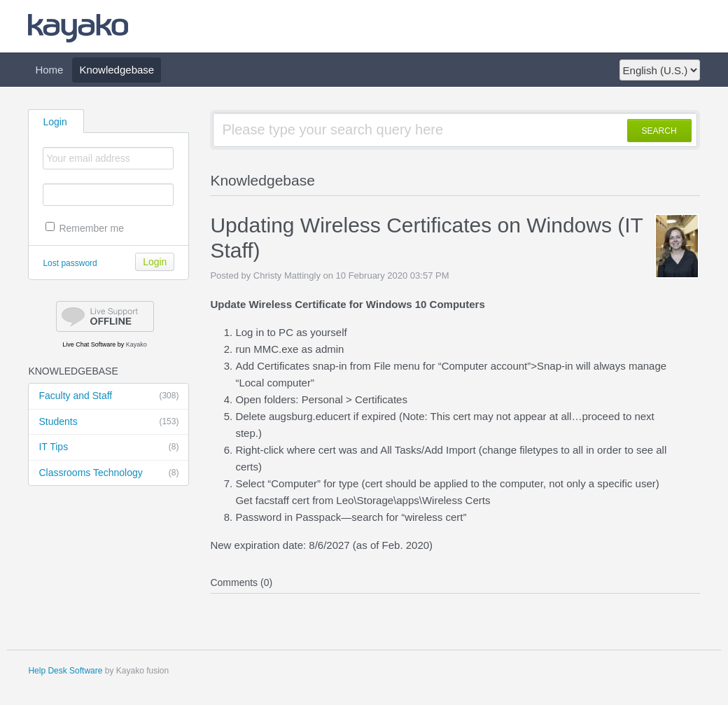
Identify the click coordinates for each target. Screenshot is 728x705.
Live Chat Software (89, 344)
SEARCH (659, 131)
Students (108, 422)
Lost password (70, 263)
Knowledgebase (117, 70)
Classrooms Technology (108, 473)
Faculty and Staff (108, 396)
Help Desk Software (65, 671)
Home (49, 70)
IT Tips (108, 447)
